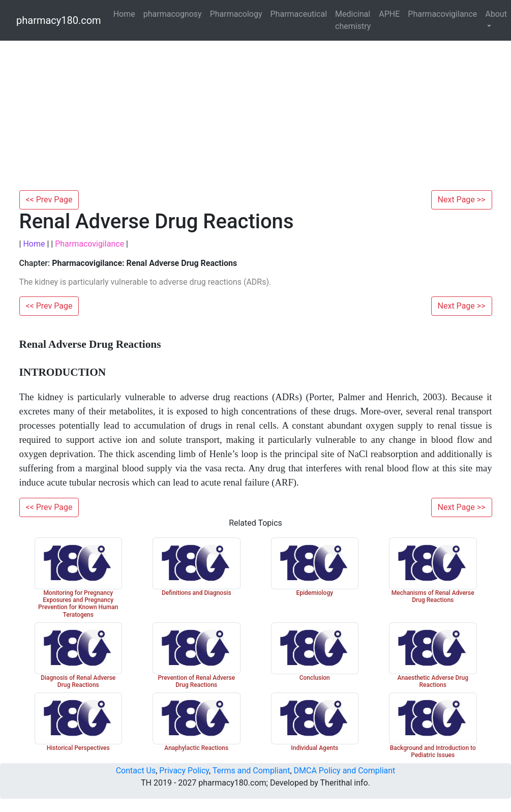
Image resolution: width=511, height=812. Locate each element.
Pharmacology (236, 14)
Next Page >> (462, 200)
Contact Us (136, 771)
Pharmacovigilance (442, 14)
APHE (389, 14)
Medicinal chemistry (353, 20)
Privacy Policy (184, 771)
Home (124, 14)
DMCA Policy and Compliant (345, 771)
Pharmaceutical (299, 14)
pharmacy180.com (59, 20)
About (496, 14)
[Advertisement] (256, 114)
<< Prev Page (49, 200)
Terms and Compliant (251, 771)
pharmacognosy (173, 14)
